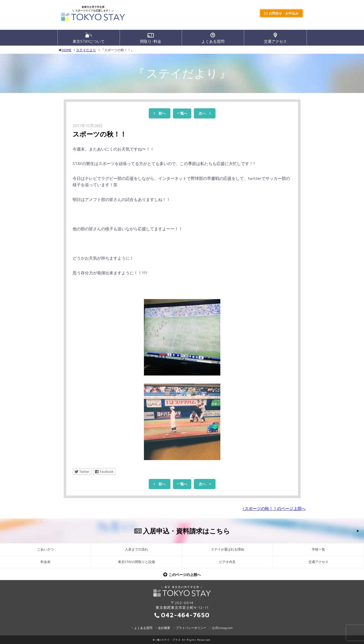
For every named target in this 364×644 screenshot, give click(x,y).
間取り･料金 (151, 38)
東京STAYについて (89, 38)
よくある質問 (213, 38)
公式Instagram (222, 628)
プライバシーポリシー (191, 628)
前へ (162, 113)
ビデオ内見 (227, 562)
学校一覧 (318, 549)
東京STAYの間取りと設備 (136, 562)
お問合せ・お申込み (284, 13)
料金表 (45, 562)
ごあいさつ (45, 549)
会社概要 (164, 628)
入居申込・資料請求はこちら (186, 531)
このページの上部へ (185, 575)
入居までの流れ (136, 549)
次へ (202, 113)
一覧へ (182, 113)
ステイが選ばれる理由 (227, 549)
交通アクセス (275, 38)
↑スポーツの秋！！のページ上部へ (274, 508)
